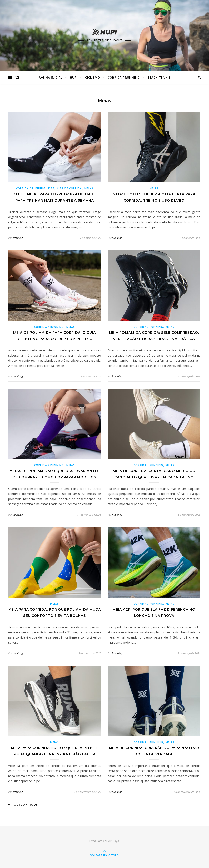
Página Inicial (50, 77)
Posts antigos (23, 805)
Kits (51, 188)
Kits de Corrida (69, 188)
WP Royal (114, 841)
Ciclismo (93, 77)
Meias (89, 188)
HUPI (74, 77)
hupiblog (18, 238)
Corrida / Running (124, 77)
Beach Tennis (159, 77)
